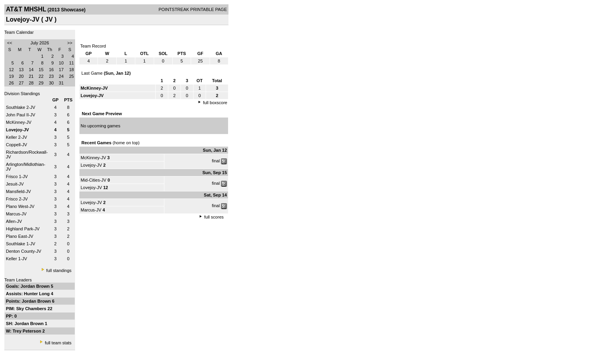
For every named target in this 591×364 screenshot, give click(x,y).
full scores (214, 217)
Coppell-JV (17, 145)
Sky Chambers (32, 309)
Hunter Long (37, 294)
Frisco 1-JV (17, 176)
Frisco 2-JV (17, 199)
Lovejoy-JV (91, 165)
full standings (59, 270)
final (216, 161)
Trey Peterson (28, 331)
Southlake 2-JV (21, 107)
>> (70, 43)
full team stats (58, 343)
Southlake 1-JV (21, 244)
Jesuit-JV (15, 184)
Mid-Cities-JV (93, 180)
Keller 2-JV (17, 137)
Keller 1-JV (17, 259)
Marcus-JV (16, 214)
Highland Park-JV (23, 229)
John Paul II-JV (21, 115)
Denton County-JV (24, 251)
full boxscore (215, 103)
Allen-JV (14, 221)
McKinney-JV (19, 122)
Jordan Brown (36, 286)
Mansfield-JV (18, 191)
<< (10, 43)
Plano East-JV (20, 236)
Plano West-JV (20, 206)
